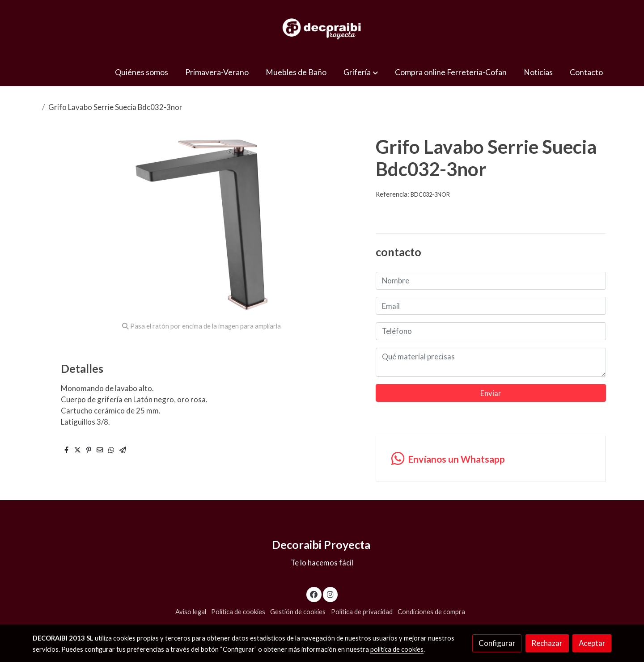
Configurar (497, 643)
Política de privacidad (362, 612)
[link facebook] (314, 594)
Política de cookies (238, 612)
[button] (361, 72)
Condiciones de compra (431, 612)
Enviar (491, 393)
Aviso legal (191, 612)
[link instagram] (330, 594)
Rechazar (547, 643)
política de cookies (397, 649)
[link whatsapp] (491, 459)
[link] (322, 29)
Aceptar (592, 643)
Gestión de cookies (298, 612)
